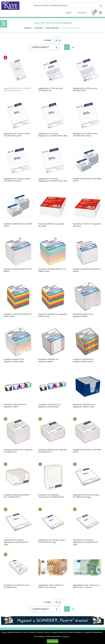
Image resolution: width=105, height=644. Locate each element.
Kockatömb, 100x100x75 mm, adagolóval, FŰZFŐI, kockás (50, 406)
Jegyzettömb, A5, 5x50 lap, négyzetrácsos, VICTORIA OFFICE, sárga (85, 542)
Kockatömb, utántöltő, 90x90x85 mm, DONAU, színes (18, 315)
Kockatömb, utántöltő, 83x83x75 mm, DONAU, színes (52, 270)
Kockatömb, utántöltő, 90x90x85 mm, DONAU (87, 270)
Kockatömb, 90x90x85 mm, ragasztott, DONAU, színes (53, 315)
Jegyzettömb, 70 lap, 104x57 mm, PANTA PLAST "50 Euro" (51, 586)
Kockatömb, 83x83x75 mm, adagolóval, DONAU (83, 315)
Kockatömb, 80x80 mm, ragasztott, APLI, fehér (51, 225)
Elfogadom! (53, 641)
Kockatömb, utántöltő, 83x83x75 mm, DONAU (18, 270)
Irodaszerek (39, 28)
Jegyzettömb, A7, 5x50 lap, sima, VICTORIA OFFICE (50, 89)
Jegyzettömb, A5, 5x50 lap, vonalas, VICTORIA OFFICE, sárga (52, 541)
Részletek (66, 636)
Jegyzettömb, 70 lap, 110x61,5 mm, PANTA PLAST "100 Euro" (86, 586)
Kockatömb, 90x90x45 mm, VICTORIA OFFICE (87, 180)
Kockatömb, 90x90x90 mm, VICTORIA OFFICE (18, 225)
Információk (82, 13)
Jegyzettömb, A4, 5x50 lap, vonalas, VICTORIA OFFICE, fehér (17, 135)
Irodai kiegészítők (52, 28)
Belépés (68, 13)
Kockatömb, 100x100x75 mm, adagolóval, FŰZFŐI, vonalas (84, 406)
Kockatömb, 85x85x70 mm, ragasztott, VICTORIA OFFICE (18, 451)
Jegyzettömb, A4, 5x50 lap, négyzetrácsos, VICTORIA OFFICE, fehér (53, 135)
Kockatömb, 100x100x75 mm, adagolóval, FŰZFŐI (15, 406)
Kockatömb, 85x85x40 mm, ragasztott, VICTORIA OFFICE (53, 451)
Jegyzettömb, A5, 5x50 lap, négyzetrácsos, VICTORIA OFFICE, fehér (53, 180)
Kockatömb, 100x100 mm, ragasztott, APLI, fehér (87, 225)
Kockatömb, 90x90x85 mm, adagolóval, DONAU (49, 360)
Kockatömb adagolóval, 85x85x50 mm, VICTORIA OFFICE (16, 496)
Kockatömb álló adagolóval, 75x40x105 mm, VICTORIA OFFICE (51, 496)
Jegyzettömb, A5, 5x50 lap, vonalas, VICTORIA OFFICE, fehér (17, 180)
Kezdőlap (28, 28)
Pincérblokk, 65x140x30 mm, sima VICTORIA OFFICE (16, 586)
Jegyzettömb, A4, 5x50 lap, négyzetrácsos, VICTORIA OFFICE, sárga (16, 542)
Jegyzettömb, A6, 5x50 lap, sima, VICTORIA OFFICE (85, 89)
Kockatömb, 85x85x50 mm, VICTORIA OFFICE (87, 451)
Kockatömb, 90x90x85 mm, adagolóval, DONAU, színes (83, 360)
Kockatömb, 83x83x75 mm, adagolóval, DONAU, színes (14, 360)
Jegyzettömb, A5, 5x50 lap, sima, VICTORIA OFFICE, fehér (85, 135)
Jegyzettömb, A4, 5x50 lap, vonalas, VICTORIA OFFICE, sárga (86, 496)
